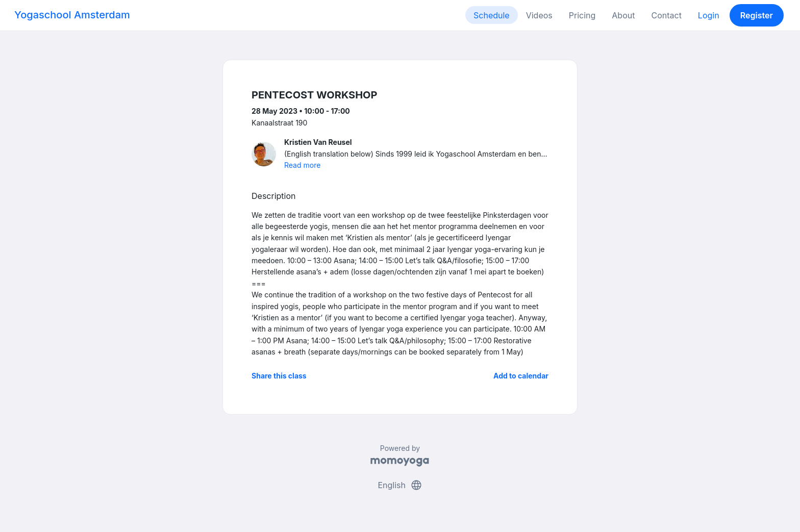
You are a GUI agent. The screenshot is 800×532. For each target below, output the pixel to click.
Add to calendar (521, 376)
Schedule (492, 15)
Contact (666, 15)
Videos (539, 15)
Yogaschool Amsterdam (72, 15)
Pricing (582, 15)
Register (757, 15)
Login (709, 15)
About (623, 15)
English (400, 485)
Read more (302, 165)
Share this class (279, 376)
